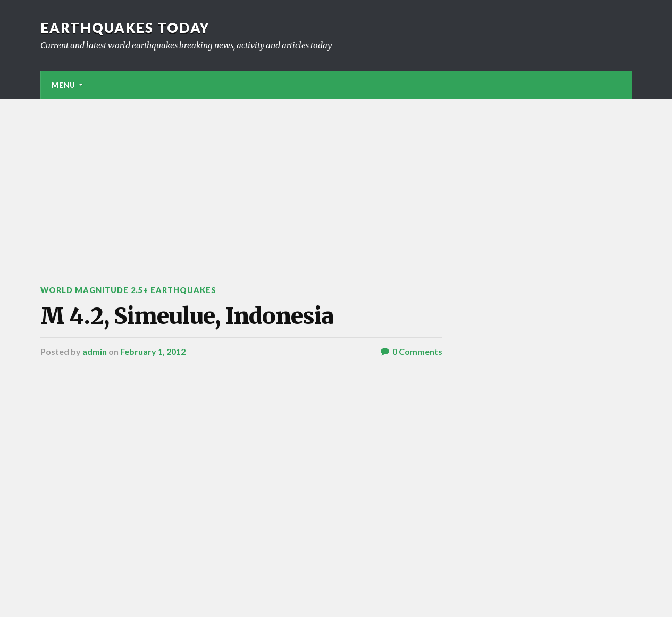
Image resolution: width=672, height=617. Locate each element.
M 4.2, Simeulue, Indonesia (187, 316)
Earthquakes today (125, 28)
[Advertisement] (336, 179)
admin (95, 351)
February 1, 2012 (153, 351)
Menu (64, 85)
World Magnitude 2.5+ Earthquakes (128, 290)
